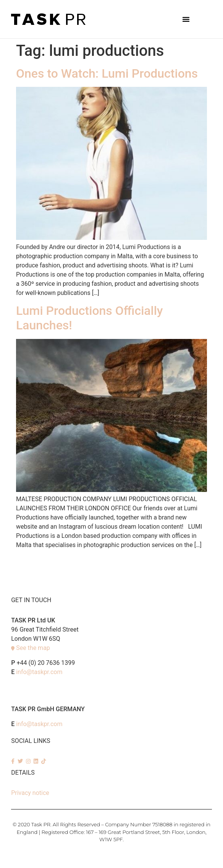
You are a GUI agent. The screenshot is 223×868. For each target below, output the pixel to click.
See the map (33, 648)
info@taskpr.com (39, 672)
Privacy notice (30, 793)
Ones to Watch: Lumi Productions (107, 73)
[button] (186, 19)
